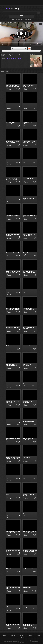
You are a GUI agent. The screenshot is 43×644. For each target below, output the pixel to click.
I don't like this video (26, 49)
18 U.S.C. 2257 (21, 638)
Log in (24, 4)
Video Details (6, 51)
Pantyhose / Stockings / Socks (14, 58)
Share (31, 51)
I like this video (12, 49)
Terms (30, 635)
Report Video (14, 51)
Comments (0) (37, 51)
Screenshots (23, 51)
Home (5, 635)
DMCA (38, 635)
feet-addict (33, 54)
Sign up (19, 4)
